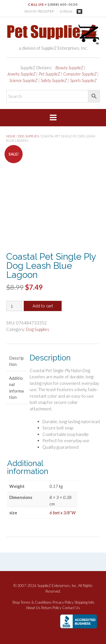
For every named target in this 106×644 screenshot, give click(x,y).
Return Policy (51, 608)
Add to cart (43, 306)
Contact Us (71, 608)
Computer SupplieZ (80, 74)
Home (11, 136)
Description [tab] (16, 361)
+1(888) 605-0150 (61, 4)
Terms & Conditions (36, 602)
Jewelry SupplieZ (21, 74)
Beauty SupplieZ (69, 68)
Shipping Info (84, 602)
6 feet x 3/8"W (62, 513)
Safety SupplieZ (54, 80)
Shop (16, 602)
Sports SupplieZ (83, 80)
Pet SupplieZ (49, 74)
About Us (33, 608)
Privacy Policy (63, 602)
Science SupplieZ (23, 80)
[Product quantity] (14, 306)
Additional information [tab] (16, 388)
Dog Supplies (28, 136)
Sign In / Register (39, 11)
